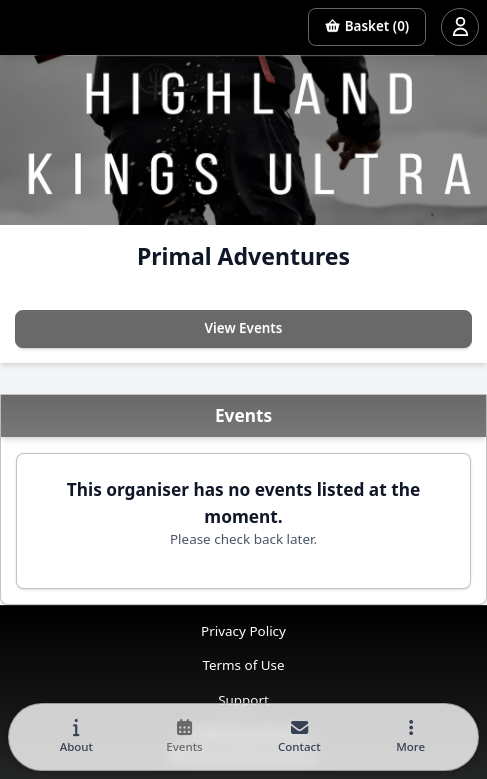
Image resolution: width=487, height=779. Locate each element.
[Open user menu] (460, 27)
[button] (411, 737)
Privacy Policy (243, 631)
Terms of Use (243, 665)
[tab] (76, 737)
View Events (244, 328)
